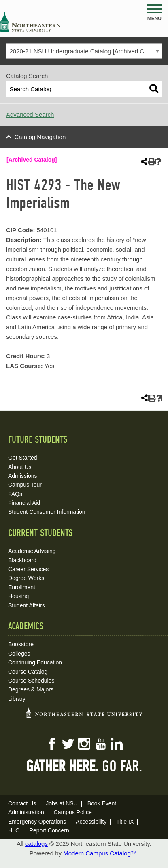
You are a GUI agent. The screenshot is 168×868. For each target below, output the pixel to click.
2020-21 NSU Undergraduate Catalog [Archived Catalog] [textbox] (86, 51)
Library (17, 699)
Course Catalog (28, 672)
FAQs (15, 494)
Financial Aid (24, 503)
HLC (14, 830)
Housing (18, 596)
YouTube (100, 744)
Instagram (84, 744)
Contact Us (22, 803)
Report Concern (49, 830)
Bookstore (21, 644)
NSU (30, 22)
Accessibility (91, 822)
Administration (26, 812)
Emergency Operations (37, 822)
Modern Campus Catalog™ (100, 853)
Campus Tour (25, 485)
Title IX (125, 822)
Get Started (23, 458)
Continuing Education (35, 662)
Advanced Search (30, 115)
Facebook (52, 744)
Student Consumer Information (47, 512)
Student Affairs (27, 605)
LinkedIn (117, 744)
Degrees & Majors (31, 689)
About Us (20, 467)
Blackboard (22, 560)
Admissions (23, 476)
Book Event (102, 803)
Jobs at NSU (62, 803)
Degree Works (26, 578)
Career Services (28, 569)
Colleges (19, 654)
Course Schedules (31, 681)
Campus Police (73, 812)
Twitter (68, 744)
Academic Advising (32, 551)
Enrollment (22, 587)
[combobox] (84, 51)
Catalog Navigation (40, 137)
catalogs (36, 844)
